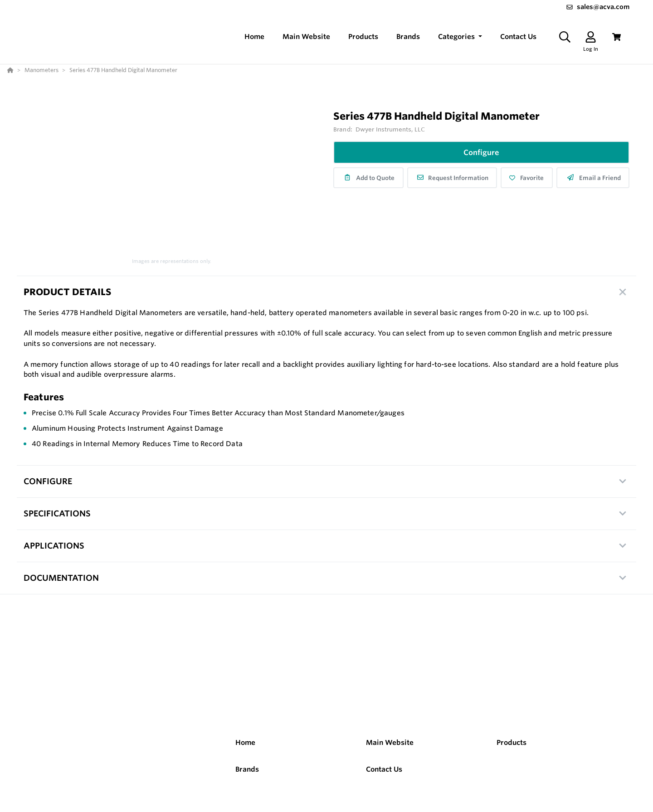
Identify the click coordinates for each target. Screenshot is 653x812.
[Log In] (591, 37)
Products (512, 742)
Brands (247, 769)
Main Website (390, 742)
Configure (481, 152)
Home (245, 742)
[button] (460, 37)
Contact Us (384, 769)
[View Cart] (616, 37)
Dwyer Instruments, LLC (390, 129)
